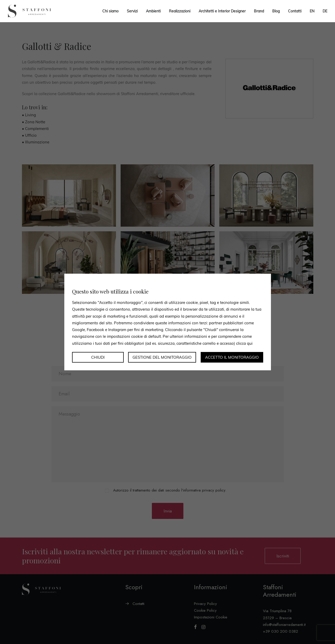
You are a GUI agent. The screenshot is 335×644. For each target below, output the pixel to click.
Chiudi (98, 357)
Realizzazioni (180, 11)
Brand (259, 11)
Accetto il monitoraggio (232, 357)
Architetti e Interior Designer (222, 11)
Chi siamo (110, 11)
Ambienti (153, 11)
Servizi (132, 11)
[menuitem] (312, 11)
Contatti (295, 11)
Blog (276, 11)
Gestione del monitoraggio (162, 357)
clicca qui (244, 343)
